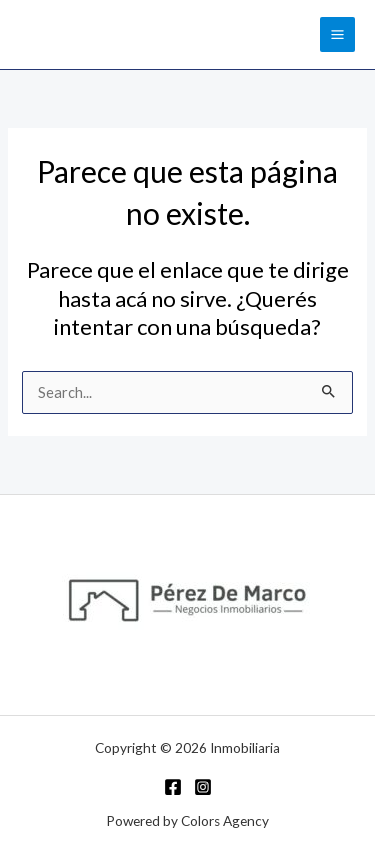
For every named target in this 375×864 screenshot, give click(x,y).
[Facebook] (173, 787)
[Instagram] (203, 787)
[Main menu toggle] (337, 34)
